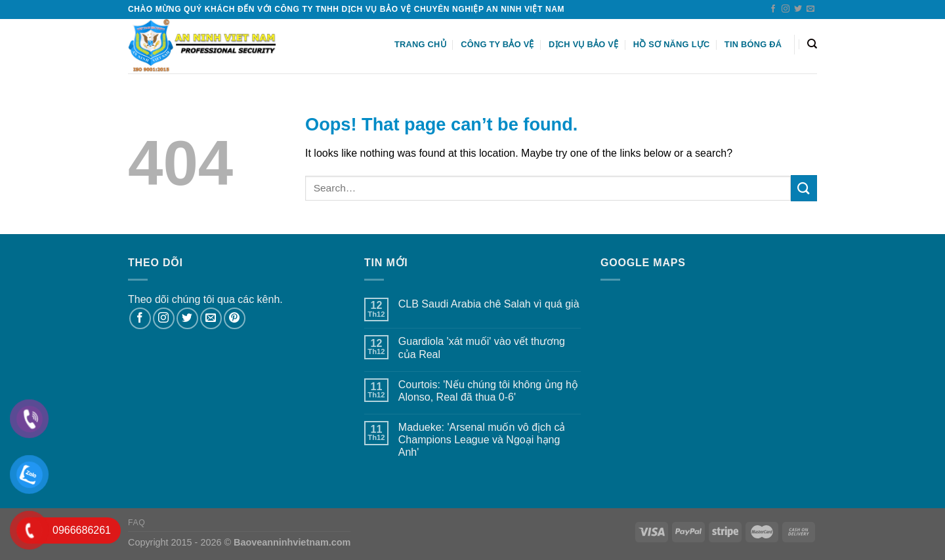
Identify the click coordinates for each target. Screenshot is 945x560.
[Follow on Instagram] (786, 9)
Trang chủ (420, 44)
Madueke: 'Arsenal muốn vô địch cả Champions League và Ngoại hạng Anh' (482, 440)
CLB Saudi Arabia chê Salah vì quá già (489, 304)
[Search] (812, 44)
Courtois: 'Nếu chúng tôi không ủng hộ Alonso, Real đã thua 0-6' (488, 391)
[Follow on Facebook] (773, 9)
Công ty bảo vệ (497, 44)
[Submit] (804, 188)
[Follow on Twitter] (798, 9)
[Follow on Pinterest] (235, 318)
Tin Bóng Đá (753, 44)
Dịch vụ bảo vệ (583, 44)
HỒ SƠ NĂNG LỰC (672, 44)
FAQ (136, 523)
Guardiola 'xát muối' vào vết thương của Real (482, 348)
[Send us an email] (810, 9)
